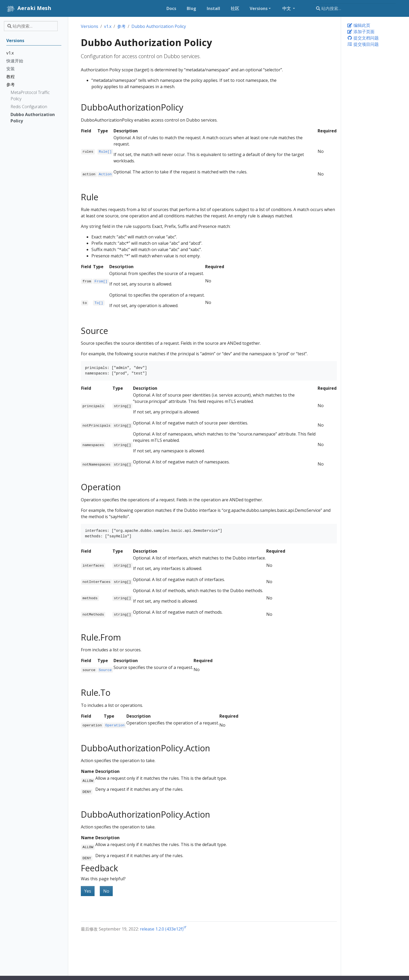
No (106, 891)
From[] (101, 281)
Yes (88, 891)
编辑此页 (359, 25)
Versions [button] (259, 8)
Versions (90, 26)
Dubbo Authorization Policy (159, 26)
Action (105, 174)
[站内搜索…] (354, 8)
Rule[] (105, 152)
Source (105, 670)
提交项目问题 (363, 44)
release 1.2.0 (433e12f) (162, 929)
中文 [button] (287, 8)
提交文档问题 (363, 38)
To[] (99, 303)
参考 (121, 26)
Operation (115, 725)
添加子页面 (361, 32)
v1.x (108, 26)
